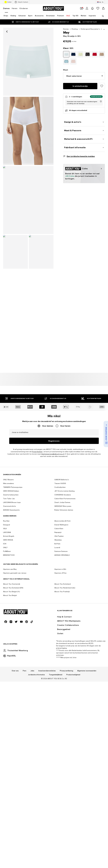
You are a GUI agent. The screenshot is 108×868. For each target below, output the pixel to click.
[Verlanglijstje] (98, 8)
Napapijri (58, 699)
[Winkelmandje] (103, 8)
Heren (15, 8)
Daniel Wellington (61, 691)
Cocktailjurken (60, 654)
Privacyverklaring (66, 797)
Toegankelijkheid (56, 801)
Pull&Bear (7, 718)
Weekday (58, 707)
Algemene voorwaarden (87, 797)
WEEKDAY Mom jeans (63, 673)
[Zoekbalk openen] (102, 16)
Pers (25, 797)
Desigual (7, 691)
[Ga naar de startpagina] (53, 8)
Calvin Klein (59, 695)
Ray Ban (6, 688)
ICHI (5, 710)
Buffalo (57, 710)
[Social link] (6, 748)
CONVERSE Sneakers (63, 662)
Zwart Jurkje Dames (62, 669)
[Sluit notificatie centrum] (92, 8)
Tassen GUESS (60, 650)
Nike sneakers (9, 650)
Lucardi (57, 714)
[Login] (87, 8)
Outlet (8, 2)
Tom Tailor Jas (9, 665)
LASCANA (7, 699)
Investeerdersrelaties (47, 797)
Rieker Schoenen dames (64, 677)
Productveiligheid (73, 801)
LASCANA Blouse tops (12, 669)
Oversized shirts (9, 673)
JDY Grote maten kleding (64, 658)
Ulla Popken (59, 703)
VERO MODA (8, 707)
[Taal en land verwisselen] (100, 2)
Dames (6, 8)
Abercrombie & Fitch (62, 688)
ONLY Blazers (8, 646)
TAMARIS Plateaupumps (13, 654)
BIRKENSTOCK (9, 722)
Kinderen (24, 8)
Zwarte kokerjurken (11, 662)
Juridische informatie (36, 801)
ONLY (5, 714)
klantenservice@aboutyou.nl (53, 621)
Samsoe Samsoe (61, 718)
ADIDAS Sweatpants (11, 677)
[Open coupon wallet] (81, 8)
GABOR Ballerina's (62, 646)
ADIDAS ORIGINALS (62, 722)
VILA (5, 695)
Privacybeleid (37, 618)
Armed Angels (9, 703)
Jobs (32, 797)
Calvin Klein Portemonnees (65, 665)
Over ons (15, 797)
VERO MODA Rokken (11, 658)
